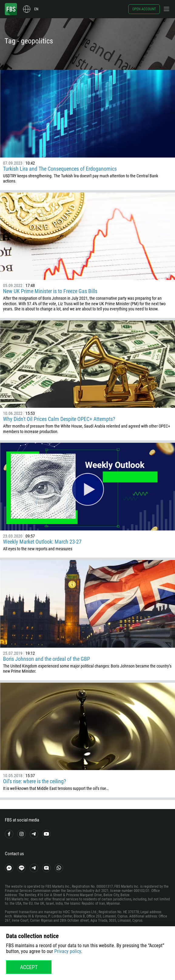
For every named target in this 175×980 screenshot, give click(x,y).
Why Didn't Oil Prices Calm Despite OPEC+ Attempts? (59, 419)
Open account (144, 9)
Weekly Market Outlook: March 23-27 (42, 542)
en (36, 9)
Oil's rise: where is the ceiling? (35, 781)
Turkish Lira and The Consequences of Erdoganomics (60, 169)
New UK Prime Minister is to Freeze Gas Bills (50, 291)
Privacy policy (68, 951)
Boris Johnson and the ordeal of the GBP (47, 659)
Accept (29, 967)
